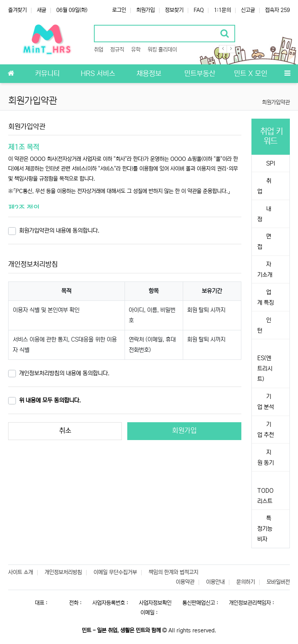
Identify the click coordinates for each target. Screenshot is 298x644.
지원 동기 (266, 458)
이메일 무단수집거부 (115, 572)
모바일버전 (278, 582)
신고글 (248, 10)
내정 (264, 214)
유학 (136, 50)
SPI (270, 163)
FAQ (199, 10)
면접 (264, 242)
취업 (99, 50)
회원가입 (146, 10)
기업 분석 (266, 402)
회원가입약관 (276, 102)
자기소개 (265, 269)
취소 (65, 431)
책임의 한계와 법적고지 (173, 572)
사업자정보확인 (155, 603)
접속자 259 (277, 10)
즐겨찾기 (17, 10)
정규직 (117, 50)
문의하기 (246, 582)
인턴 (264, 325)
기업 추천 (266, 430)
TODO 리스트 (265, 496)
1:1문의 (222, 10)
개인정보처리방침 (63, 572)
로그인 (119, 10)
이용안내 (215, 582)
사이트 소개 (21, 572)
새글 (42, 10)
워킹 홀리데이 (162, 50)
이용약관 (185, 582)
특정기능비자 (265, 529)
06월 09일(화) (72, 10)
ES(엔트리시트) (265, 369)
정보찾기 (174, 10)
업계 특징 (266, 297)
